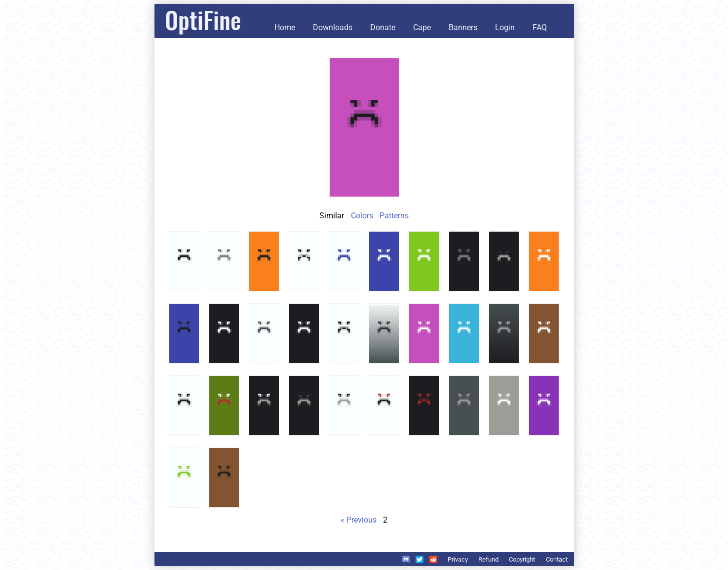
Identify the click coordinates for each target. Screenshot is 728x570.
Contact (557, 559)
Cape (422, 27)
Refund (488, 559)
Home (285, 27)
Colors (362, 216)
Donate (383, 27)
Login (505, 27)
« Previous (359, 520)
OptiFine (203, 20)
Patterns (394, 216)
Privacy (458, 559)
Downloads (333, 27)
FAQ (540, 27)
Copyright (522, 559)
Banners (463, 27)
